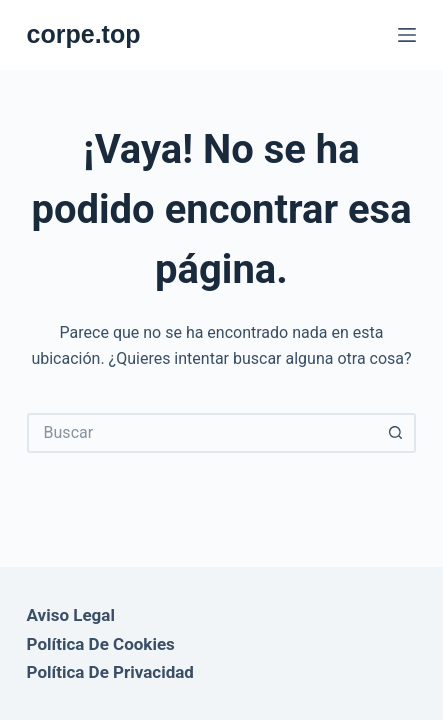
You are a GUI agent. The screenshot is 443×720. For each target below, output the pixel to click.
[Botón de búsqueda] (396, 433)
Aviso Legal (71, 615)
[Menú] (407, 35)
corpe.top (84, 34)
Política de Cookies (101, 644)
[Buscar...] (202, 433)
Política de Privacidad (110, 672)
